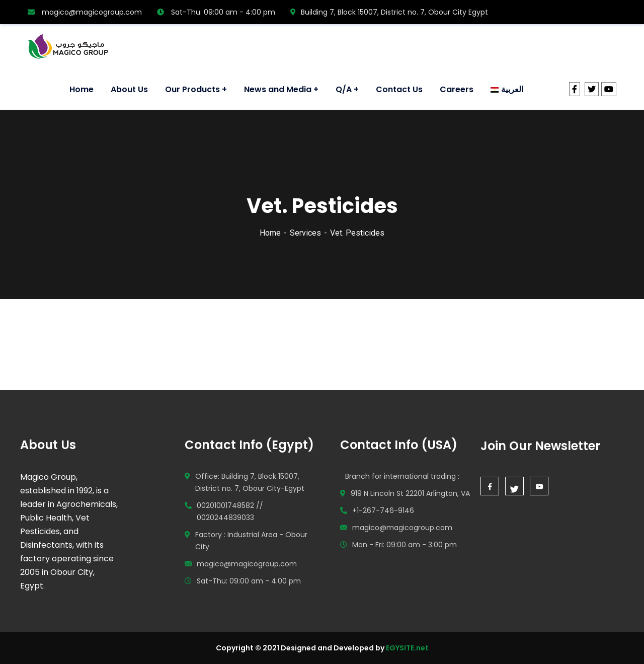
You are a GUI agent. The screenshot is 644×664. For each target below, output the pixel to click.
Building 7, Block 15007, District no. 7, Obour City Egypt (389, 12)
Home (270, 233)
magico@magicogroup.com (85, 12)
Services (305, 233)
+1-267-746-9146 (383, 510)
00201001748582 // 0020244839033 (230, 511)
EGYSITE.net (407, 648)
